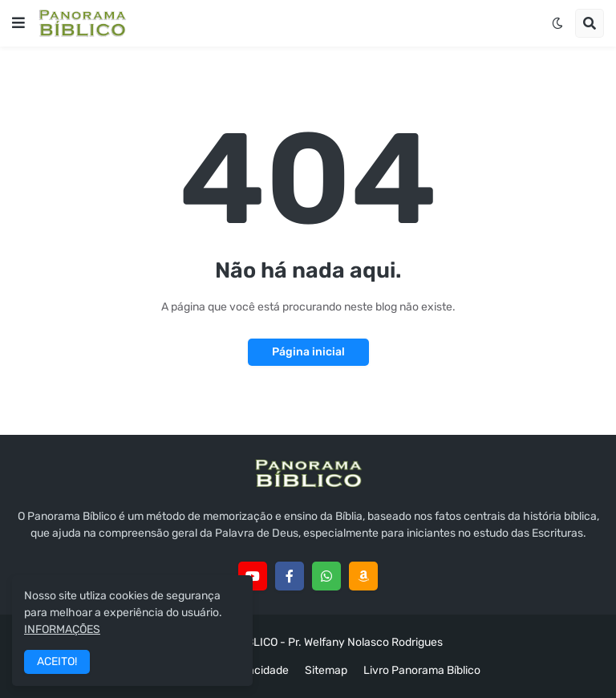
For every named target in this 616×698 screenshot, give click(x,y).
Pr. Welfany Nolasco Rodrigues (365, 642)
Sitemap (326, 670)
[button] (18, 23)
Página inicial (308, 352)
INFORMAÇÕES (62, 629)
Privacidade (258, 670)
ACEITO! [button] (57, 661)
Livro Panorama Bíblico (422, 670)
